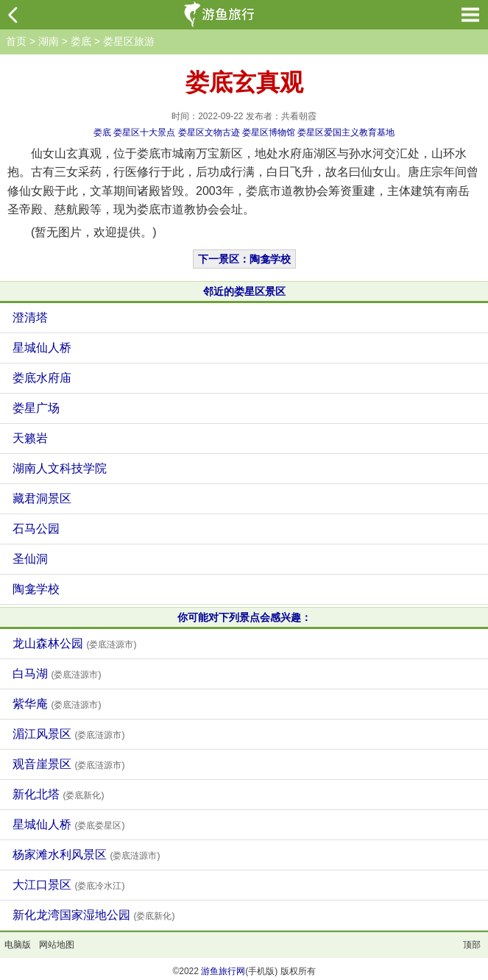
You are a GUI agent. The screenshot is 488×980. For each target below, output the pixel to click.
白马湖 (57, 674)
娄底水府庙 (42, 378)
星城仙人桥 (42, 348)
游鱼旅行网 (223, 971)
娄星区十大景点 (144, 132)
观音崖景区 (68, 764)
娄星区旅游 (129, 41)
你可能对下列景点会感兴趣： (244, 617)
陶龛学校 (36, 589)
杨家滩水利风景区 (86, 855)
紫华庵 (57, 704)
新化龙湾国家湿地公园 (93, 915)
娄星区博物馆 (269, 132)
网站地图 (57, 945)
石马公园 (36, 529)
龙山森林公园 (74, 643)
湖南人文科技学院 (60, 468)
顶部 (472, 945)
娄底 (81, 41)
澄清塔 (30, 317)
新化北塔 (58, 794)
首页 (16, 41)
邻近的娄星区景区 (244, 291)
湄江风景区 (68, 734)
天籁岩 (30, 438)
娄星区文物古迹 (209, 132)
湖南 (49, 41)
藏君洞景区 (42, 498)
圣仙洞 (30, 559)
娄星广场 (36, 408)
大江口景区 (68, 885)
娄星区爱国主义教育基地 (346, 132)
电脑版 (18, 945)
